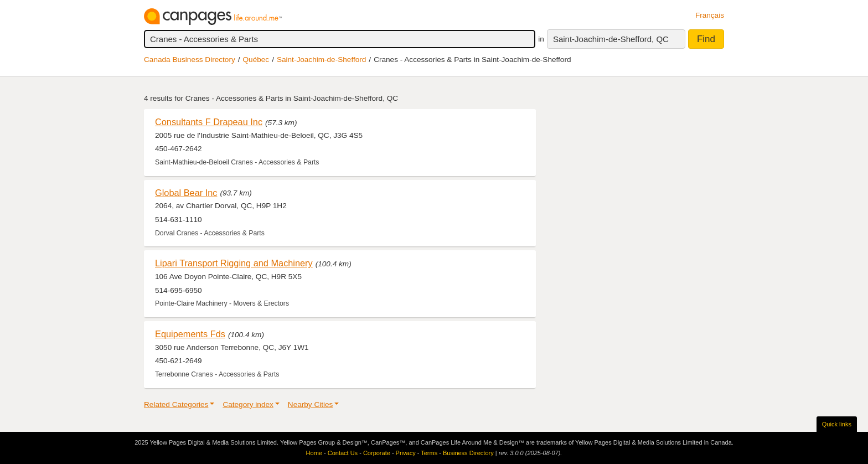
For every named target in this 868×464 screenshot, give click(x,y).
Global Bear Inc (186, 193)
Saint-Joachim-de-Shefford (321, 60)
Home (314, 453)
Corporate (377, 453)
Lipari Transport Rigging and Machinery (234, 263)
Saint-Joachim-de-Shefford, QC (611, 39)
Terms (429, 453)
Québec (256, 60)
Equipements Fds (190, 334)
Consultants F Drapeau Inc (209, 122)
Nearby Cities (311, 404)
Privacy (406, 453)
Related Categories (176, 404)
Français (710, 15)
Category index (248, 404)
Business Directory (468, 453)
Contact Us (343, 453)
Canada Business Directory (190, 60)
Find (706, 39)
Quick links (837, 424)
